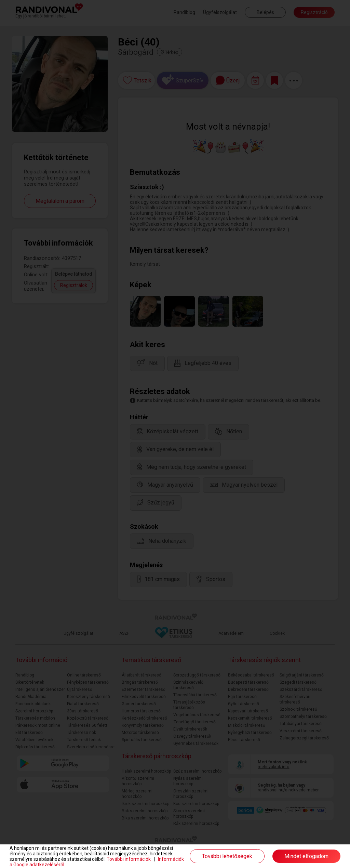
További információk (129, 859)
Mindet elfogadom (306, 856)
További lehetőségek (227, 856)
